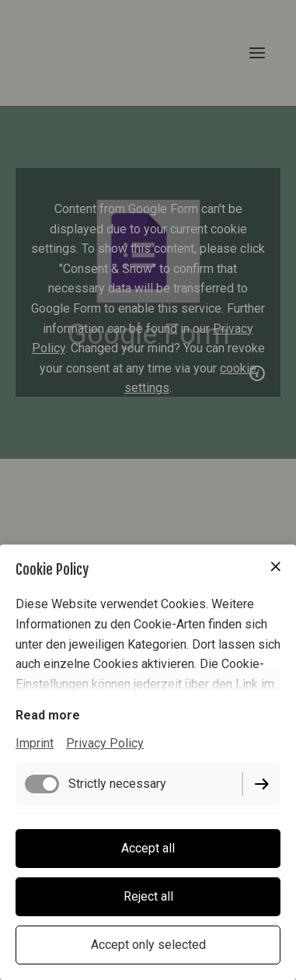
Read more (48, 715)
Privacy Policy (105, 743)
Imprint (35, 743)
